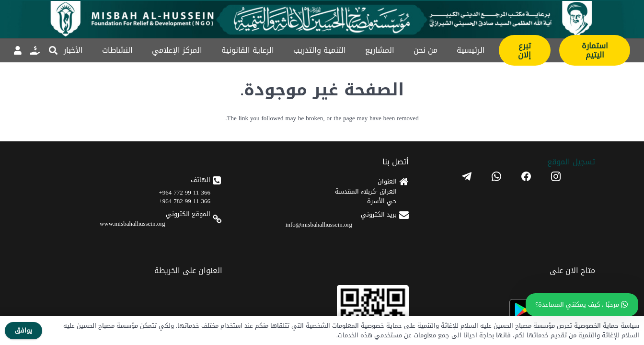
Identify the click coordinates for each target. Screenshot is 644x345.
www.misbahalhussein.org (363, 243)
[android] (275, 211)
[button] (53, 50)
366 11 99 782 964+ (375, 221)
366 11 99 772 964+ (375, 212)
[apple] (275, 239)
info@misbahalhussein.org (457, 237)
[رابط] (35, 50)
